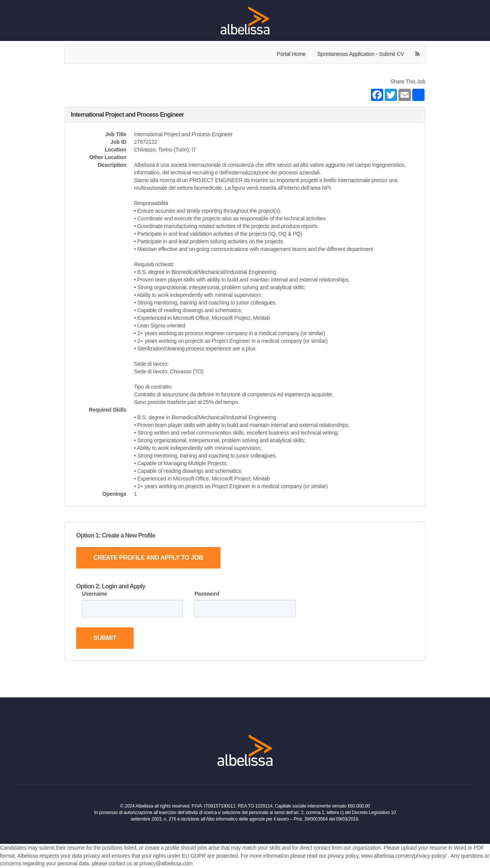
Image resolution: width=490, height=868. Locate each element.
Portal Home (291, 54)
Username (95, 594)
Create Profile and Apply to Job (149, 558)
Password (207, 594)
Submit (105, 638)
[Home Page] (245, 20)
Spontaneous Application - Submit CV (361, 54)
